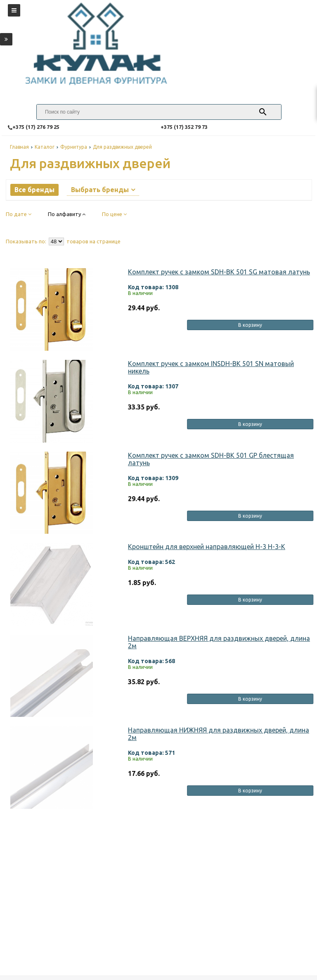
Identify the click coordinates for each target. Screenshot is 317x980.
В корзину (250, 325)
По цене (114, 214)
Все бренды (34, 190)
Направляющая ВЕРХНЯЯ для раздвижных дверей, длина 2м (219, 642)
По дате (19, 214)
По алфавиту (67, 214)
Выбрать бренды (103, 190)
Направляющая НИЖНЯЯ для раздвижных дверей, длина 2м (219, 734)
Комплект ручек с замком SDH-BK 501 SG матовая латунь (219, 272)
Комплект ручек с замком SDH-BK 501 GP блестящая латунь (211, 459)
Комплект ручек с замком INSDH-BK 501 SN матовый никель (211, 367)
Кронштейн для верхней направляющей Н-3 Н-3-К (207, 547)
